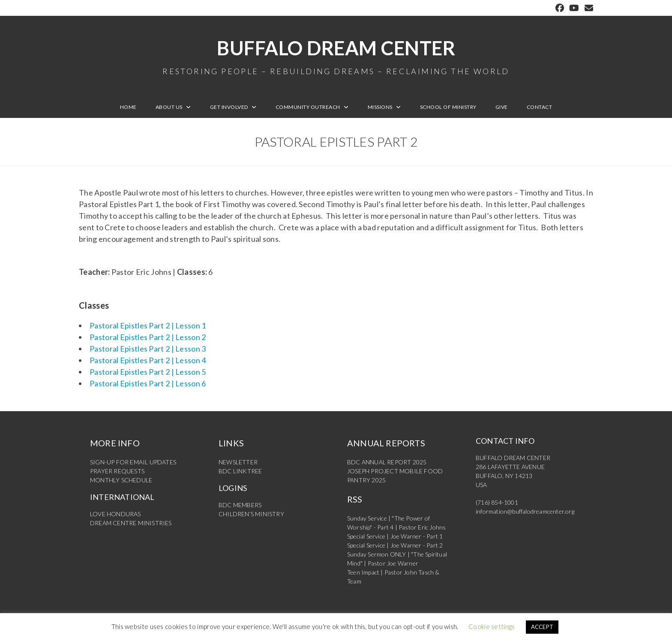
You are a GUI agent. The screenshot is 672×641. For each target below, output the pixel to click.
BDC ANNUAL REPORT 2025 (387, 462)
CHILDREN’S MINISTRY (251, 514)
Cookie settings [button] (492, 626)
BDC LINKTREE (240, 471)
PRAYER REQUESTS (117, 471)
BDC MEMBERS (240, 505)
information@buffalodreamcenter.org (525, 511)
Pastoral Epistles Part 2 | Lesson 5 (148, 372)
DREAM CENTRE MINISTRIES (131, 523)
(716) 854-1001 (497, 502)
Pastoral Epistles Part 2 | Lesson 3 (148, 349)
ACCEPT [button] (542, 627)
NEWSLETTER (238, 462)
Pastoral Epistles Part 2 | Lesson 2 (148, 337)
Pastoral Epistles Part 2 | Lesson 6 (148, 383)
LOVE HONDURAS (115, 514)
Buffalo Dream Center (336, 56)
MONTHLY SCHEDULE (121, 480)
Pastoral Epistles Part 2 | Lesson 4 (148, 360)
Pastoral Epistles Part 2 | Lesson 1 (148, 325)
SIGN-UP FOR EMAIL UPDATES (133, 462)
